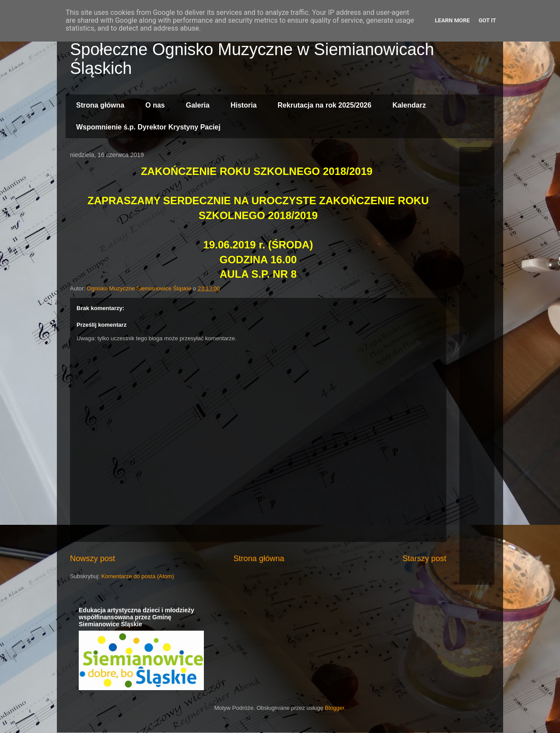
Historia (244, 105)
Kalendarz (409, 105)
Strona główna (100, 105)
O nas (155, 105)
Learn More (452, 20)
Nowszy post (93, 558)
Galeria (198, 105)
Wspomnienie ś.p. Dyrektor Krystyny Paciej (148, 127)
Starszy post (424, 558)
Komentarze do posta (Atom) (138, 576)
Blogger (335, 708)
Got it (487, 20)
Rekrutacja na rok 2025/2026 (325, 105)
